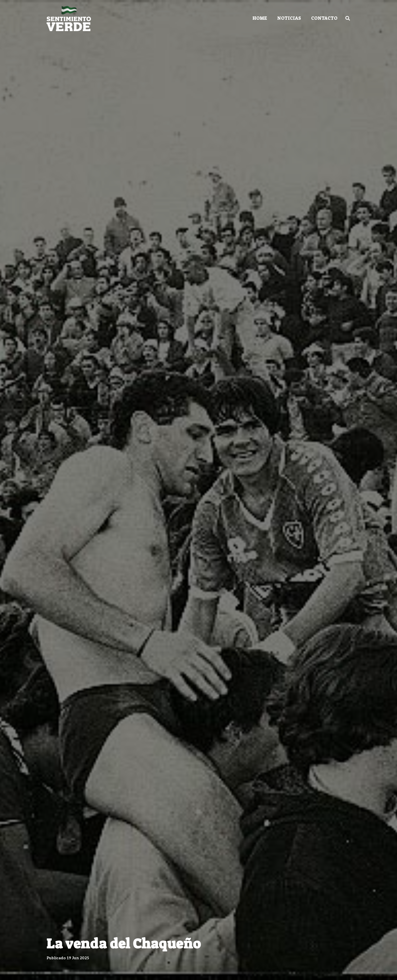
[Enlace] (69, 18)
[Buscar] (348, 18)
